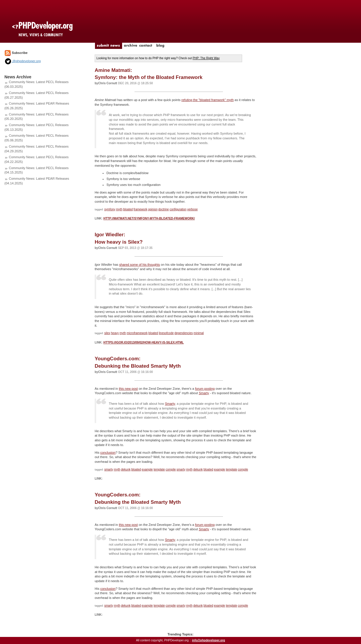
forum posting (205, 389)
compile (171, 469)
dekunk (126, 469)
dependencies (184, 333)
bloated (128, 209)
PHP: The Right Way (206, 58)
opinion (153, 209)
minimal (198, 333)
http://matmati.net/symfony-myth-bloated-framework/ (149, 218)
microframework (137, 333)
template (159, 469)
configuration (178, 209)
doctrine (164, 209)
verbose (193, 209)
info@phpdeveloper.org (209, 640)
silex (107, 333)
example (147, 469)
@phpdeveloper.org (23, 61)
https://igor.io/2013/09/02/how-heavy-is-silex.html (143, 342)
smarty (109, 469)
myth (119, 209)
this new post (128, 389)
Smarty (204, 393)
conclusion (108, 453)
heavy (115, 333)
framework (141, 209)
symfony (110, 209)
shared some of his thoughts (140, 265)
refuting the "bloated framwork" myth (207, 100)
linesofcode (166, 333)
